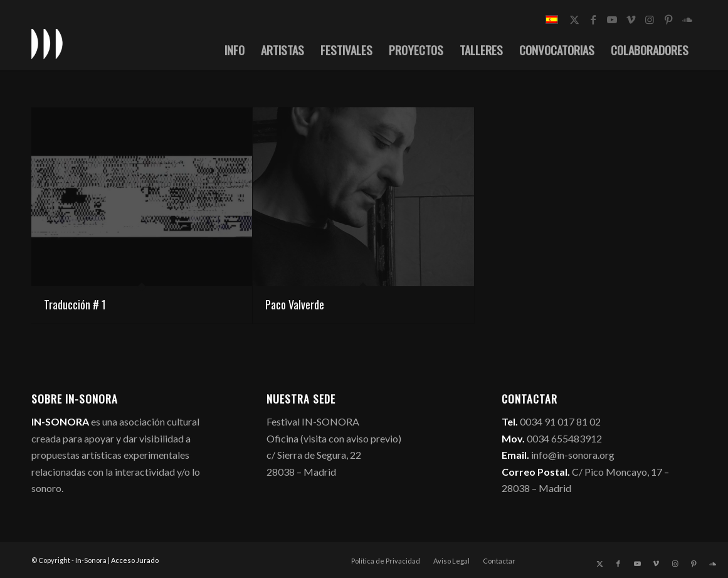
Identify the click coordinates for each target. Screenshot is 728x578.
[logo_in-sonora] (47, 43)
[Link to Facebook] (593, 19)
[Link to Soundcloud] (687, 19)
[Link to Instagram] (650, 19)
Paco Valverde (295, 304)
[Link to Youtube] (612, 19)
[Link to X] (574, 19)
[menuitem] (235, 50)
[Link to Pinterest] (668, 19)
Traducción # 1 (75, 304)
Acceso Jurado (135, 560)
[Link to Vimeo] (631, 19)
